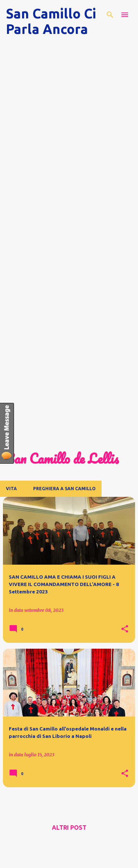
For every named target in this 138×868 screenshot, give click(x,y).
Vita (11, 489)
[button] (125, 629)
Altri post (69, 827)
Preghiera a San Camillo (64, 489)
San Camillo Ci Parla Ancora (51, 21)
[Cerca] (110, 15)
